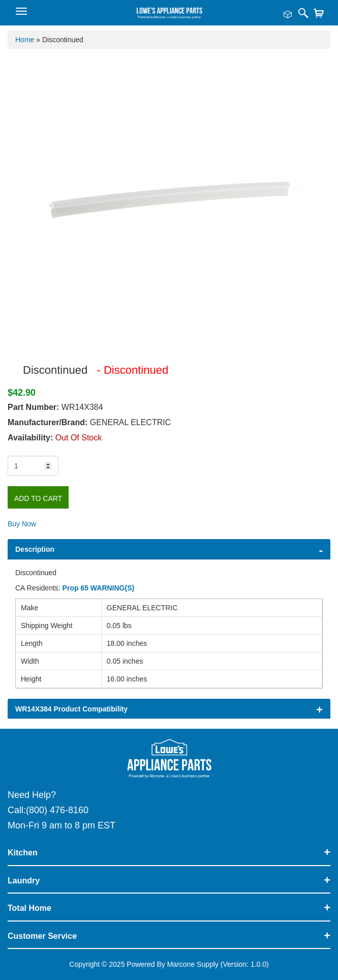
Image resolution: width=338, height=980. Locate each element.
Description (35, 549)
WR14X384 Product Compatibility (71, 709)
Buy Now (22, 524)
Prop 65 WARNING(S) (99, 588)
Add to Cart (38, 498)
